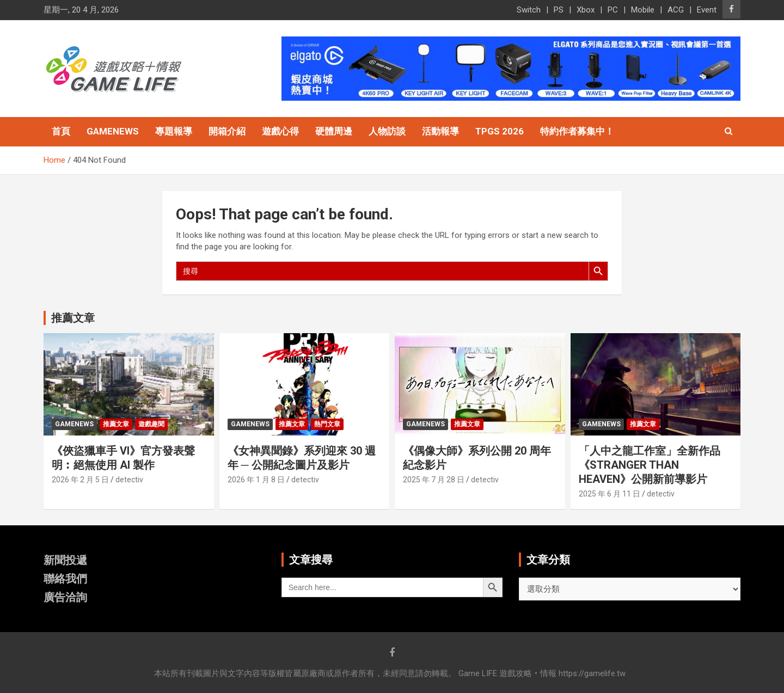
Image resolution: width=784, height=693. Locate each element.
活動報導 (440, 131)
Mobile (643, 10)
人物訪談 (387, 131)
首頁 (61, 131)
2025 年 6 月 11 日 (610, 494)
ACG (676, 10)
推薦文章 (116, 424)
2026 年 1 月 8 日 (256, 480)
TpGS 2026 (500, 131)
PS (559, 10)
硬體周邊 (334, 131)
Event (707, 10)
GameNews (113, 131)
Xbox (586, 10)
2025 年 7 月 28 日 (434, 480)
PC (613, 10)
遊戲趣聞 (151, 424)
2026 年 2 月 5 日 (80, 480)
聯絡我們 (65, 579)
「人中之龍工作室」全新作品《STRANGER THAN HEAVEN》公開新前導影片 (650, 465)
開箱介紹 (227, 131)
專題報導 (174, 131)
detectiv (129, 480)
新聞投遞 (65, 560)
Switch (529, 10)
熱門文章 (327, 424)
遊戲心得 (280, 131)
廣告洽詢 (65, 597)
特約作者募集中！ (577, 131)
